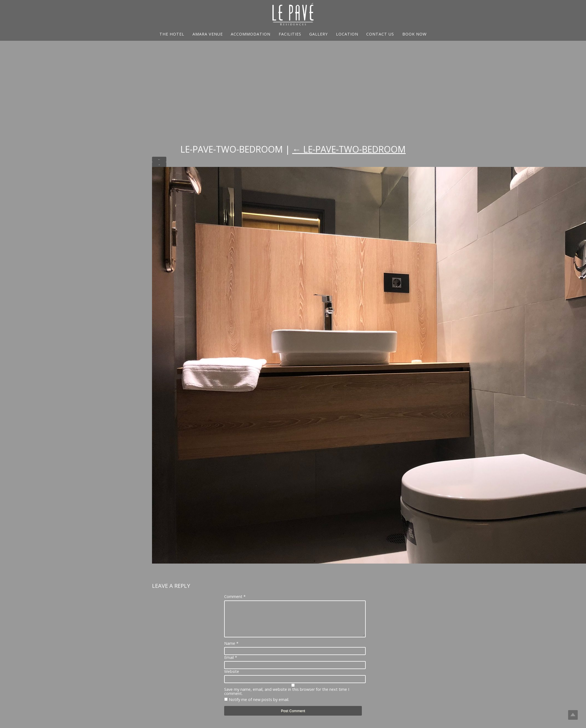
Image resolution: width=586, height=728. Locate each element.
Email (231, 664)
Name (231, 650)
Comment (235, 597)
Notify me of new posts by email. (259, 706)
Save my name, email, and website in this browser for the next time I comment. (287, 698)
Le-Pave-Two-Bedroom (349, 149)
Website (232, 678)
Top (573, 715)
